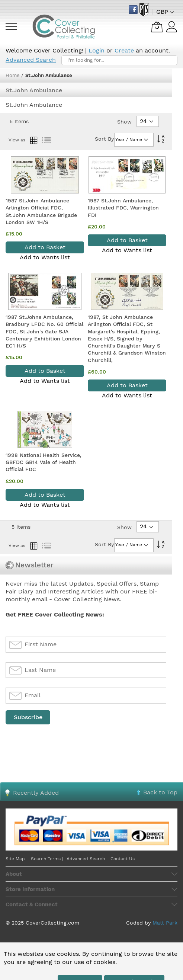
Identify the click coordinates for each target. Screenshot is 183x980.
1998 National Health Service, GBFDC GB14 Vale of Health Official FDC (44, 462)
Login (97, 50)
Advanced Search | (88, 859)
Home (13, 75)
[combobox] (119, 60)
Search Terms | (47, 859)
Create (124, 50)
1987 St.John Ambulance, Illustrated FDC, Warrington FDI (123, 208)
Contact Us (123, 859)
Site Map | (17, 859)
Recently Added (36, 793)
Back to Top (160, 792)
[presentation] (62, 744)
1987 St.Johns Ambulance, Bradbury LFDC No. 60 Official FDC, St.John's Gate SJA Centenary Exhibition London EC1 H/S (44, 331)
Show (124, 122)
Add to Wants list (45, 257)
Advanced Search (31, 60)
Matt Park (165, 923)
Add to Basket (45, 247)
